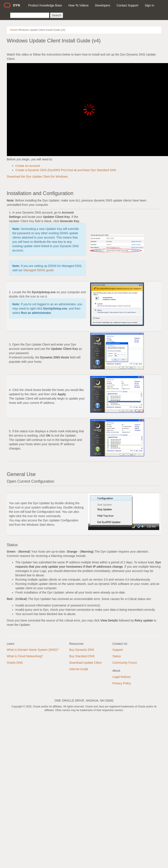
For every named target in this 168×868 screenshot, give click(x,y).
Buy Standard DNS (82, 656)
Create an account (28, 166)
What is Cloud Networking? (25, 656)
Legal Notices (122, 677)
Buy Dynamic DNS (82, 650)
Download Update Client (86, 663)
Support (118, 650)
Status (117, 656)
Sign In (150, 5)
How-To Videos (79, 5)
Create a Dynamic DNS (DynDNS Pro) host (44, 170)
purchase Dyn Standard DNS (97, 170)
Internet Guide (79, 669)
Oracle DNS (15, 663)
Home (14, 30)
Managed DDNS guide (39, 270)
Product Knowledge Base (45, 5)
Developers (103, 5)
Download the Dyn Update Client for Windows (37, 177)
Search (56, 15)
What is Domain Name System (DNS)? (33, 650)
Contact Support (127, 5)
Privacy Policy (122, 683)
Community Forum (125, 663)
